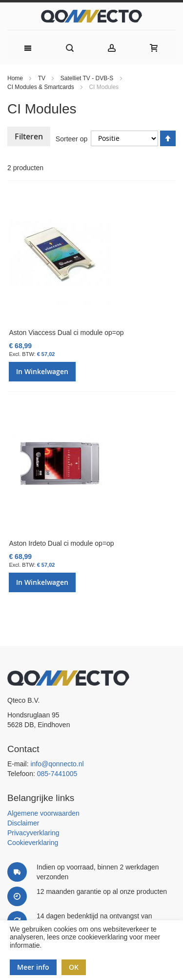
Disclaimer (23, 823)
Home (16, 78)
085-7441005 (57, 774)
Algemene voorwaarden (43, 813)
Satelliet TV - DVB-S (88, 78)
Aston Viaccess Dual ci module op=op (66, 333)
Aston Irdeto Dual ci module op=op (61, 543)
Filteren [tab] (29, 136)
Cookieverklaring (33, 843)
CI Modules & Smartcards (41, 87)
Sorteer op (71, 138)
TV (43, 78)
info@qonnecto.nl (57, 764)
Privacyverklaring (33, 833)
